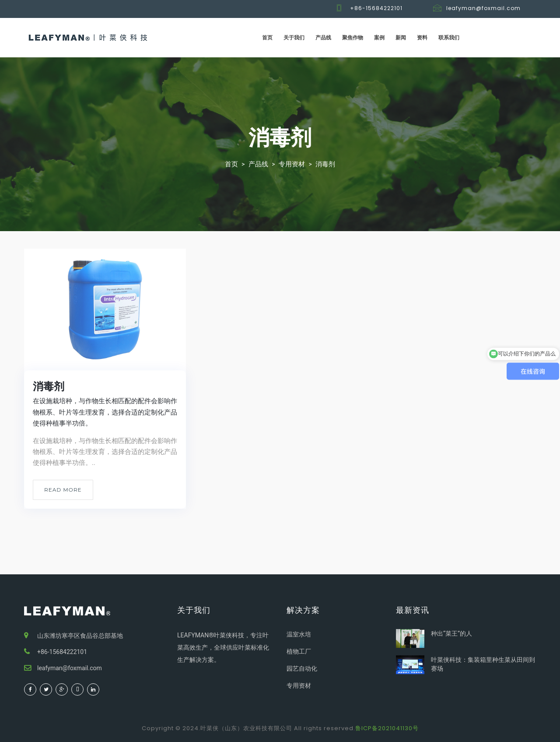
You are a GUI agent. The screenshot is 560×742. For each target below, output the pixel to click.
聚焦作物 (353, 37)
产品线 (323, 37)
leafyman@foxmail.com (483, 8)
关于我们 (294, 37)
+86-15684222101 (376, 8)
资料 (422, 37)
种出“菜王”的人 (451, 633)
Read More (63, 490)
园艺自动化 (302, 668)
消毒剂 (325, 164)
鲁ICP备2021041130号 (387, 728)
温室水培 (299, 634)
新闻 (401, 37)
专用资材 (292, 164)
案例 (379, 37)
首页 (267, 37)
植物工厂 (299, 651)
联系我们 (449, 37)
